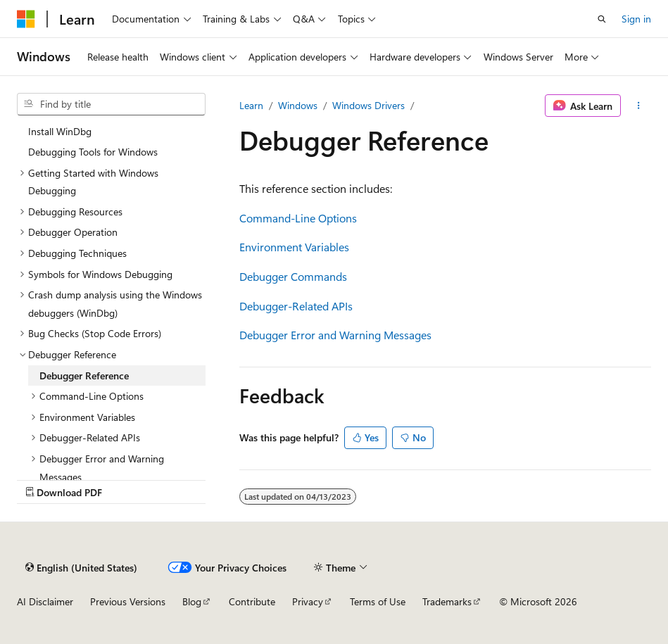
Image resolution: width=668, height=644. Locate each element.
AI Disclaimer (45, 601)
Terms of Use (378, 601)
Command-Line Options (298, 218)
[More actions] (639, 106)
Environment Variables (294, 247)
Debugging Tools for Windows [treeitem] (93, 152)
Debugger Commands (293, 276)
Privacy (308, 601)
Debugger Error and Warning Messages (335, 335)
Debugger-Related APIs (296, 306)
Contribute (252, 601)
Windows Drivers (368, 105)
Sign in (636, 19)
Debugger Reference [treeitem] (84, 375)
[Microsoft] (26, 19)
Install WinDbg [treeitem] (60, 131)
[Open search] (602, 19)
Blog (192, 601)
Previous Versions (128, 601)
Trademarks (447, 601)
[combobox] (111, 104)
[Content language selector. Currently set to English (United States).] (81, 567)
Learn (251, 105)
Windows (298, 105)
